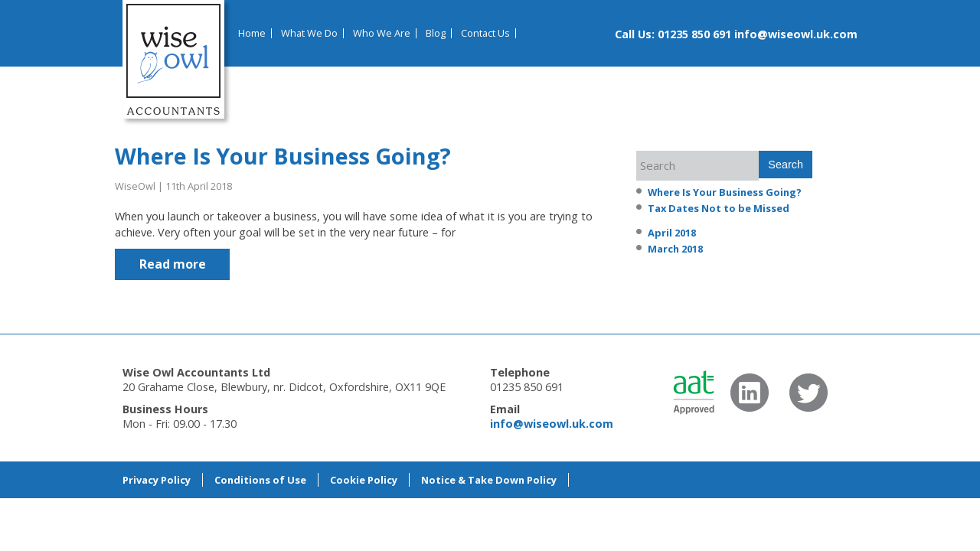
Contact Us (485, 33)
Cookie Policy (364, 480)
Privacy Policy (157, 480)
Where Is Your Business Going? (283, 156)
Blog (436, 33)
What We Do (309, 33)
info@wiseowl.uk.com (796, 34)
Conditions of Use (260, 480)
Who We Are (382, 33)
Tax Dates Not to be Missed (719, 208)
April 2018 (672, 233)
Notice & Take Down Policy (489, 480)
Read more (173, 264)
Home (252, 33)
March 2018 (675, 249)
